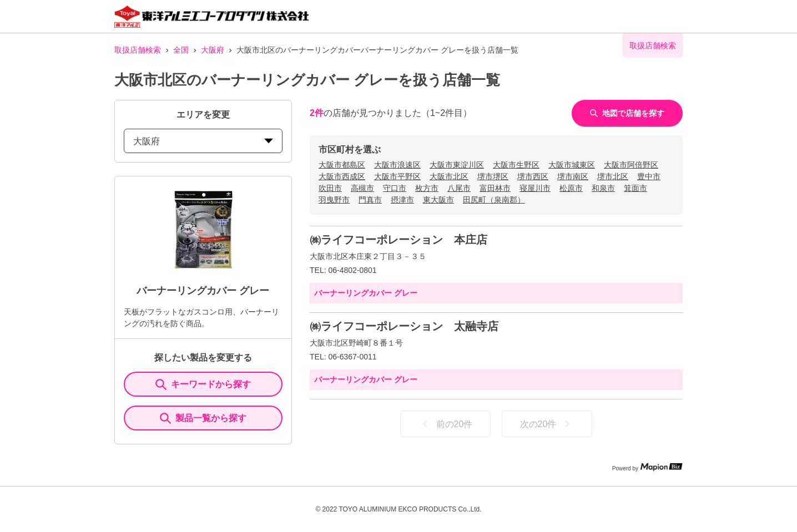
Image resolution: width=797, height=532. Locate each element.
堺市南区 (573, 176)
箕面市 (635, 188)
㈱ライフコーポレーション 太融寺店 (404, 326)
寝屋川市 (535, 188)
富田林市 (495, 188)
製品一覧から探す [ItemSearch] (203, 418)
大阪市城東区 (572, 165)
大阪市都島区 (342, 165)
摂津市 (402, 200)
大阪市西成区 (342, 176)
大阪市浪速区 (397, 165)
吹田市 (330, 188)
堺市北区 (613, 176)
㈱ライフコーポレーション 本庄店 (398, 240)
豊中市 (649, 176)
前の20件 (446, 424)
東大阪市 (438, 200)
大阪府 (213, 50)
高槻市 (362, 188)
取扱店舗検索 (138, 50)
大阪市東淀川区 (457, 165)
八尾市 (459, 188)
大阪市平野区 (397, 176)
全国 (181, 50)
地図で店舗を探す (627, 113)
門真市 (370, 200)
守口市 (395, 188)
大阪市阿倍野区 (631, 165)
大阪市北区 (449, 176)
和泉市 (603, 188)
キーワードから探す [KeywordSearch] (203, 384)
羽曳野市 (334, 200)
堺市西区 (533, 176)
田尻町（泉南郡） (494, 200)
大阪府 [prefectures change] (203, 141)
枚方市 (427, 188)
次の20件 (547, 424)
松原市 (571, 188)
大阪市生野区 (516, 165)
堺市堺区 (493, 176)
